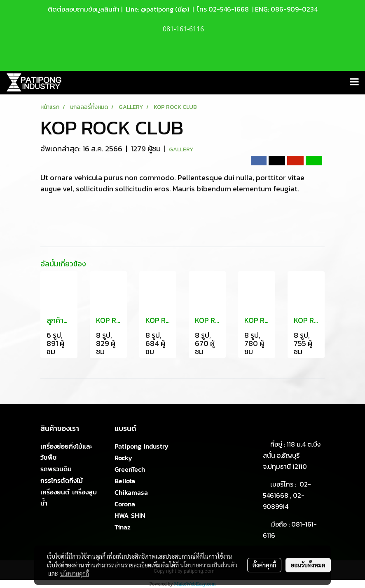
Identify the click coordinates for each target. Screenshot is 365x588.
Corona (125, 504)
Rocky (123, 458)
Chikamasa (131, 492)
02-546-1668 (229, 9)
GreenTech (130, 469)
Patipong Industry (142, 446)
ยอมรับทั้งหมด (308, 565)
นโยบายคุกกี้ (75, 574)
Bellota (125, 481)
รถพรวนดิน (56, 469)
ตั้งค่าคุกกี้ (264, 565)
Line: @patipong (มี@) (157, 9)
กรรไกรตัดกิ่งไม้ (62, 480)
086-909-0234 (294, 9)
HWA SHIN (130, 515)
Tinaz (123, 527)
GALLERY (181, 149)
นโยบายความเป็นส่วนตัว (209, 565)
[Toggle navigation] (354, 82)
